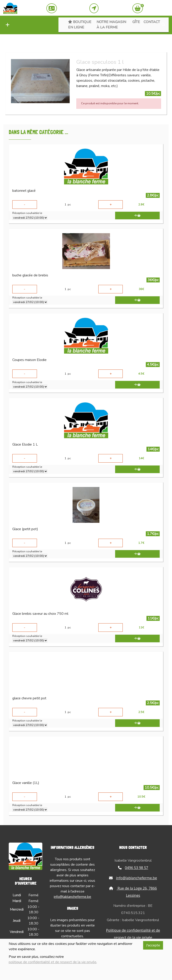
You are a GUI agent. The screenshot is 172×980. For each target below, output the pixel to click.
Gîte (136, 22)
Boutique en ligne (80, 25)
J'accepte (153, 945)
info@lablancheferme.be (72, 897)
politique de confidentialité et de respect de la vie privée (53, 962)
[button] (6, 25)
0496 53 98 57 (133, 868)
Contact (152, 22)
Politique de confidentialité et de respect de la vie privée (133, 934)
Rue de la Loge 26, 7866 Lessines (133, 892)
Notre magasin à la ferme (111, 25)
